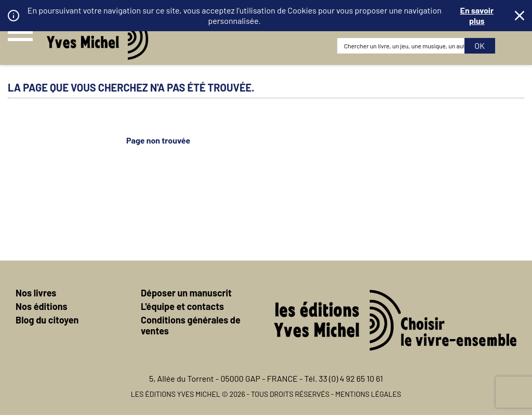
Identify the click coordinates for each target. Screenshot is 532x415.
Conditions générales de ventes (191, 325)
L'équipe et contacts (182, 306)
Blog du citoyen (47, 320)
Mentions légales (368, 394)
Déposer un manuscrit (186, 293)
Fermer (520, 16)
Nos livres (36, 293)
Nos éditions (42, 306)
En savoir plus (477, 15)
